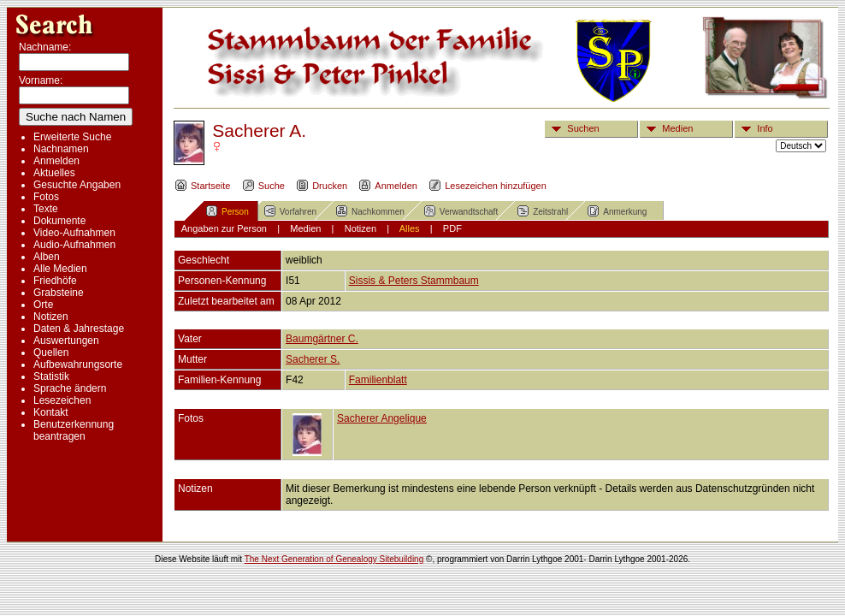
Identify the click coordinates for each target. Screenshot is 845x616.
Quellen (51, 352)
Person (227, 210)
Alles (410, 228)
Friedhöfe (55, 281)
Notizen (51, 317)
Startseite (202, 186)
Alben (47, 257)
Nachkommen (370, 210)
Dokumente (59, 221)
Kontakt (51, 412)
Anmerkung (617, 210)
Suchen (572, 128)
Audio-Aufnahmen (74, 245)
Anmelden (56, 161)
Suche (263, 186)
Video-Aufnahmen (74, 233)
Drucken (322, 186)
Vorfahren (290, 210)
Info (754, 128)
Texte (46, 209)
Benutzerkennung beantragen (74, 430)
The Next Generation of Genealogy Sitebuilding (334, 559)
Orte (43, 305)
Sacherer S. (313, 359)
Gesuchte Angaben (77, 185)
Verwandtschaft (461, 210)
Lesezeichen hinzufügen (487, 186)
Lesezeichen (62, 400)
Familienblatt (378, 380)
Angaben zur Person (224, 228)
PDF (452, 228)
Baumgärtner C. (322, 339)
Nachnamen (61, 149)
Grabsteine (59, 293)
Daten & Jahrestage (79, 329)
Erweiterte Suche (72, 137)
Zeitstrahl (542, 210)
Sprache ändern (70, 388)
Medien (667, 128)
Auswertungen (66, 341)
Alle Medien (60, 269)
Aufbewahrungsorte (78, 364)
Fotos (46, 197)
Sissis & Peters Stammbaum (414, 281)
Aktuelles (54, 173)
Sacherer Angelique (382, 418)
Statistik (51, 376)
